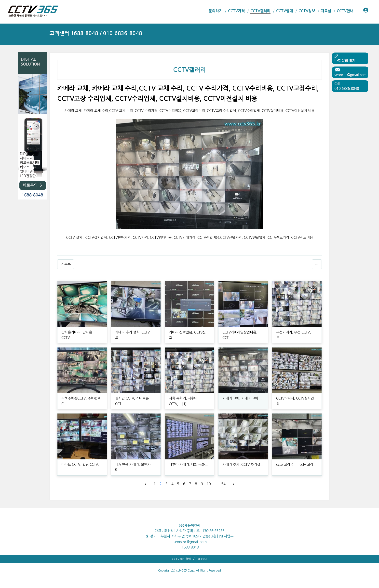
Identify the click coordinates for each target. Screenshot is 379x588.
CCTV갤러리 (189, 70)
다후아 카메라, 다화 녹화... (188, 465)
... (216, 484)
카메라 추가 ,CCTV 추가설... (243, 465)
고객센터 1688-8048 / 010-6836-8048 (96, 33)
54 (223, 484)
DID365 (202, 559)
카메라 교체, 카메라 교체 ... (242, 398)
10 (209, 484)
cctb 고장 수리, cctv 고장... (296, 465)
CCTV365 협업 (181, 559)
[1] (184, 404)
